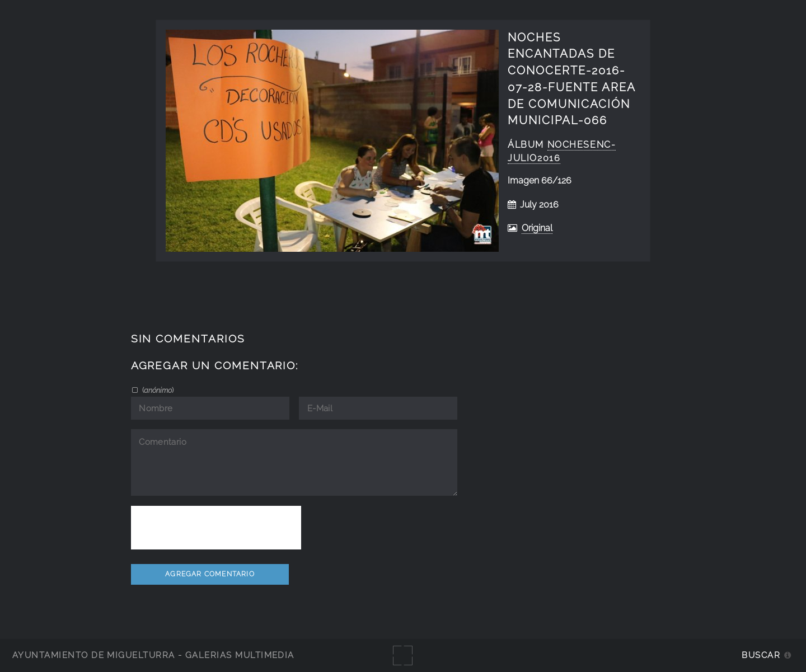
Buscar (761, 655)
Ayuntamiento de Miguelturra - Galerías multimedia (153, 655)
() (157, 390)
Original (537, 228)
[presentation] (216, 528)
